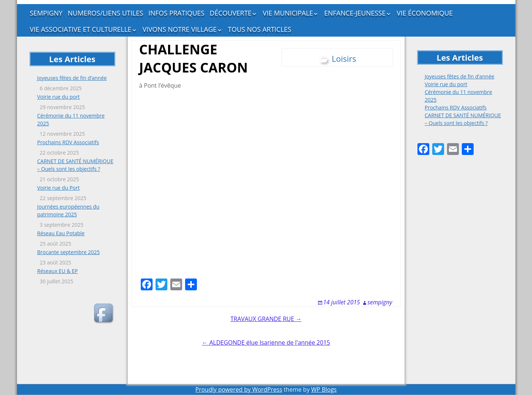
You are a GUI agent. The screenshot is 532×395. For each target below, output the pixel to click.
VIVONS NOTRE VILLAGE (180, 29)
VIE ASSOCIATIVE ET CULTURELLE (81, 29)
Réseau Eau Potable (61, 233)
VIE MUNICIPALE (288, 13)
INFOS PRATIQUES (177, 13)
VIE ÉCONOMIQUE (425, 13)
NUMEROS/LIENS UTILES (105, 13)
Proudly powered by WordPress (239, 389)
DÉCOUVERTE (231, 13)
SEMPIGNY (46, 13)
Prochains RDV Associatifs (68, 142)
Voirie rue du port (59, 97)
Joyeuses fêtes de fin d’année (72, 78)
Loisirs (344, 58)
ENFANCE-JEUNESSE (355, 13)
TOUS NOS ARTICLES (260, 29)
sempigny (380, 302)
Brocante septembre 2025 (69, 252)
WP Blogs (324, 389)
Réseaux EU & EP (58, 271)
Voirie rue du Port (59, 188)
